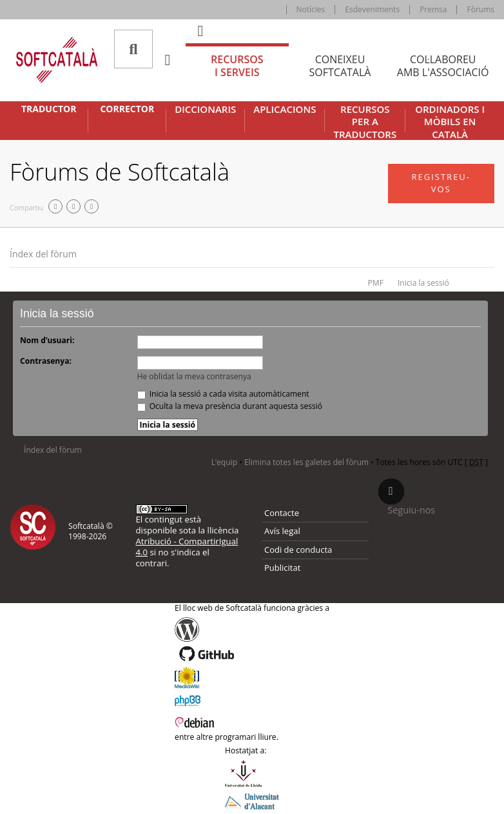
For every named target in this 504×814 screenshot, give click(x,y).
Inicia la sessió (423, 283)
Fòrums (480, 9)
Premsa (433, 9)
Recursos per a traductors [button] (365, 122)
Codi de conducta (298, 550)
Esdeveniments (372, 9)
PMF (376, 283)
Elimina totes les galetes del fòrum (306, 462)
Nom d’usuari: (47, 340)
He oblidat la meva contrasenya (194, 376)
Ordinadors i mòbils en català (450, 122)
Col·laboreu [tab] (443, 66)
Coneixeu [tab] (340, 66)
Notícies (311, 9)
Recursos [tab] (237, 66)
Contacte (282, 513)
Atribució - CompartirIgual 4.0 (187, 547)
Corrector (127, 109)
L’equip (224, 462)
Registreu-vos (441, 183)
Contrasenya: (46, 361)
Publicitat (282, 568)
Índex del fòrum (43, 254)
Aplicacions (285, 109)
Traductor (49, 109)
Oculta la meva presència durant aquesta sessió (230, 406)
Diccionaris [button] (205, 109)
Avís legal (282, 531)
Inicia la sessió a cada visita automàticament (223, 394)
